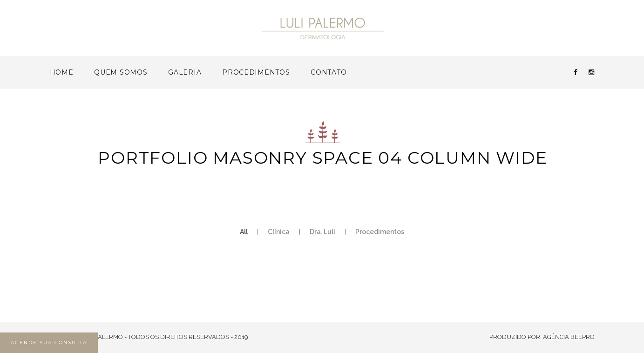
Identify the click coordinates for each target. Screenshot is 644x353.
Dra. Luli (322, 232)
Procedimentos (380, 232)
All (244, 232)
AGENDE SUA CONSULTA (49, 343)
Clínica (279, 232)
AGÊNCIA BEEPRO (569, 337)
